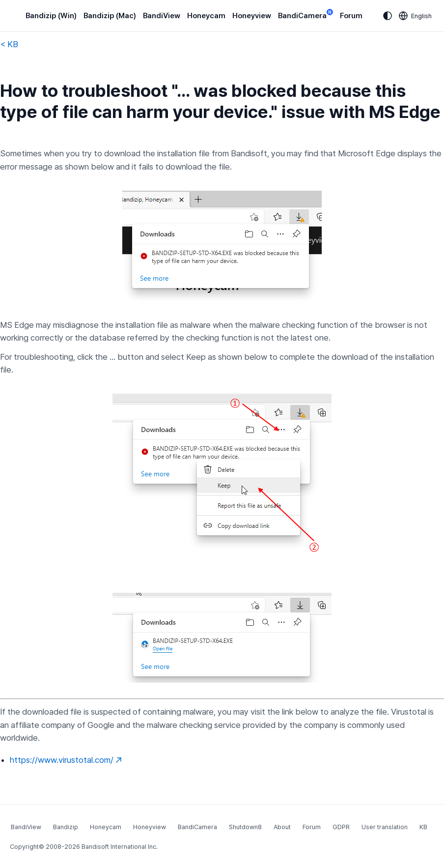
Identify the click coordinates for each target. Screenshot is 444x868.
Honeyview (252, 16)
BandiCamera (305, 15)
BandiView (162, 16)
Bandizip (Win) (51, 16)
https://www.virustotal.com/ (66, 760)
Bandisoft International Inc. (120, 847)
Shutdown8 (245, 827)
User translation (385, 827)
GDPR (341, 827)
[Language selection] (416, 16)
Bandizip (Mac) (110, 16)
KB (423, 827)
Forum (351, 16)
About (282, 827)
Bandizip (66, 827)
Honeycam (206, 16)
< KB (9, 44)
